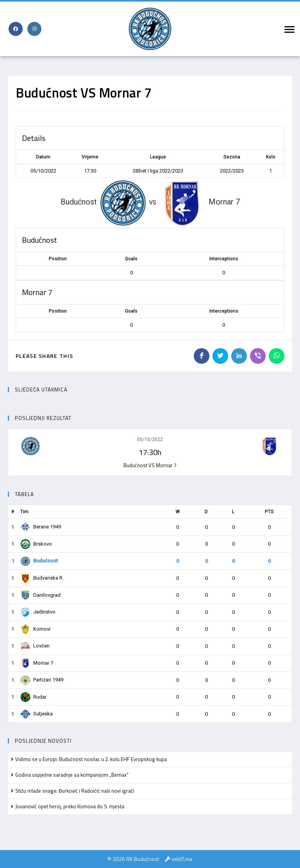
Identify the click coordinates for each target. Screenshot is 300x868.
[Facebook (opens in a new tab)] (16, 29)
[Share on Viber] (258, 356)
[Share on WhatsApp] (277, 356)
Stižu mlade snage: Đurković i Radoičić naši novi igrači (75, 791)
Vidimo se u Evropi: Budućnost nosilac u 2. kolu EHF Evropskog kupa (91, 759)
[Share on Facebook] (202, 356)
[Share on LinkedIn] (239, 356)
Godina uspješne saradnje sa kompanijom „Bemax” (72, 775)
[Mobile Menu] (288, 29)
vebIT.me (182, 859)
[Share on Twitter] (220, 356)
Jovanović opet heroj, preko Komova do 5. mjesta (70, 806)
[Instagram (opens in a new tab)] (34, 29)
